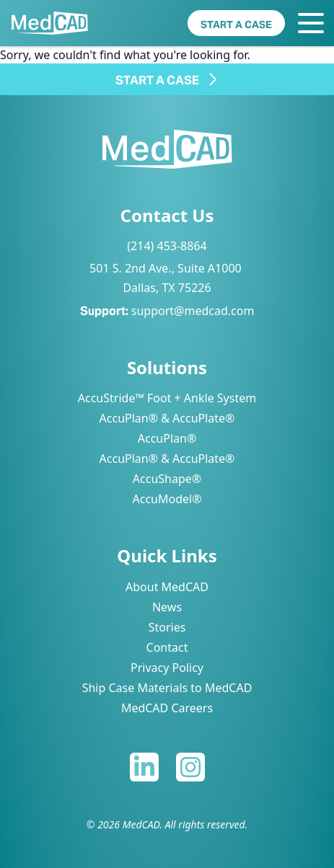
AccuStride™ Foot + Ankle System (167, 398)
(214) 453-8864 (167, 246)
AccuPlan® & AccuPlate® (167, 418)
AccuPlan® (167, 438)
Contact (167, 647)
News (167, 607)
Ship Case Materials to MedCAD (167, 688)
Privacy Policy (167, 668)
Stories (167, 627)
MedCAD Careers (167, 708)
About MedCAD (167, 587)
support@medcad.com (193, 311)
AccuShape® (167, 479)
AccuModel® (167, 499)
